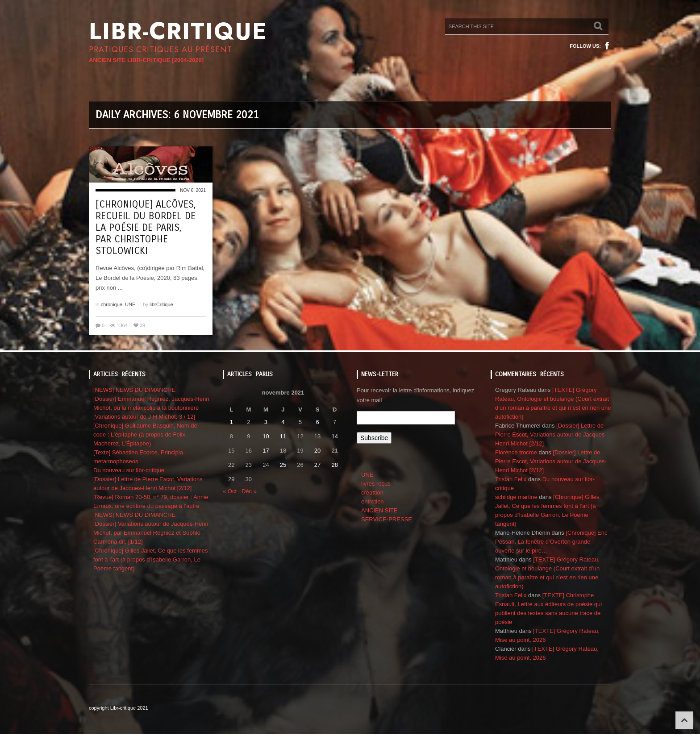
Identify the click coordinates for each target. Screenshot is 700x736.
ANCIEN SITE (379, 510)
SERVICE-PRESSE (387, 519)
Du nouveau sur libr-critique (129, 470)
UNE (130, 304)
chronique (112, 304)
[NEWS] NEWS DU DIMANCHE (134, 390)
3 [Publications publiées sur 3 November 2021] (266, 422)
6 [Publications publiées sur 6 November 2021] (317, 422)
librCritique (161, 304)
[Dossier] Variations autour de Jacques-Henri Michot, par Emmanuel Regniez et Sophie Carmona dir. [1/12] (151, 533)
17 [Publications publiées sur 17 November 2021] (266, 451)
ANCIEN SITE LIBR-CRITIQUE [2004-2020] (146, 60)
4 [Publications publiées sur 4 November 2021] (283, 422)
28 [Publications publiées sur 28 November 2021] (334, 465)
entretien (373, 501)
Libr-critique (178, 31)
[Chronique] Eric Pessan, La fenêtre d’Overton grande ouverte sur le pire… (551, 542)
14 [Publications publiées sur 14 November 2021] (334, 436)
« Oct (230, 491)
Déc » (249, 491)
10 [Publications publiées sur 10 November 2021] (266, 436)
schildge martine (516, 497)
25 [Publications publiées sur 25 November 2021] (283, 465)
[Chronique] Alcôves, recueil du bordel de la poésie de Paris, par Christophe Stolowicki (146, 228)
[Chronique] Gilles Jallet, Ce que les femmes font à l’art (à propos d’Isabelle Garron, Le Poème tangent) (151, 559)
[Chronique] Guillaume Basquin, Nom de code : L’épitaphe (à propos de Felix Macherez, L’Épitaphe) (145, 435)
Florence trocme (516, 452)
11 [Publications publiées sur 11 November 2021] (283, 436)
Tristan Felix (511, 479)
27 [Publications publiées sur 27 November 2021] (317, 465)
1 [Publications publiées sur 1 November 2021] (231, 422)
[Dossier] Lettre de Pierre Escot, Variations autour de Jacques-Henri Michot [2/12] (551, 435)
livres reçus (376, 484)
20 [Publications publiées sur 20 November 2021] (317, 451)
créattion (372, 493)
